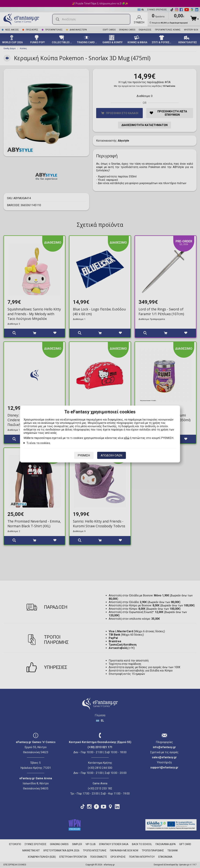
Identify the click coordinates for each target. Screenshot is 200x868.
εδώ (127, 438)
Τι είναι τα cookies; (38, 443)
